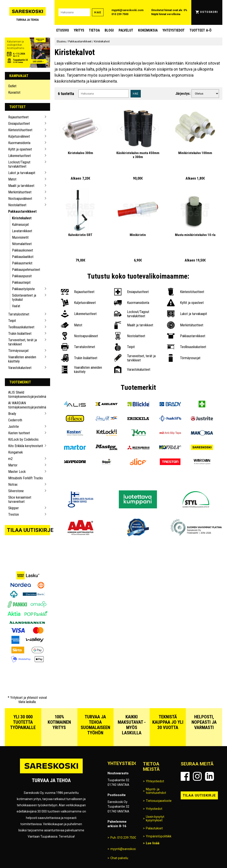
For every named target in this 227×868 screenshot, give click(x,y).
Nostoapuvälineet (20, 199)
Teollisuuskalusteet (21, 327)
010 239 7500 (120, 14)
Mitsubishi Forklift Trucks (25, 478)
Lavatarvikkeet (22, 231)
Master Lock (17, 472)
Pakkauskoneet (23, 250)
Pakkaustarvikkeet (22, 211)
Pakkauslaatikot (23, 257)
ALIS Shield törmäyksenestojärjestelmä (26, 394)
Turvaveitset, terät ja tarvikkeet (23, 342)
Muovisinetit (20, 237)
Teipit (12, 321)
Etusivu (63, 30)
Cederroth (15, 420)
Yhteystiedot (174, 30)
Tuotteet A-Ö (201, 30)
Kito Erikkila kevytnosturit (26, 446)
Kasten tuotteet (19, 433)
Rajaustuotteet (18, 117)
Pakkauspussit (22, 276)
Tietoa (94, 30)
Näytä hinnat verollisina (166, 14)
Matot (12, 179)
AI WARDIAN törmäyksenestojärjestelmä (26, 405)
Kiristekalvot (22, 218)
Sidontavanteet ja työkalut (24, 297)
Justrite (14, 427)
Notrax (13, 485)
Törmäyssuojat (18, 351)
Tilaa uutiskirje (29, 530)
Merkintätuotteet (20, 192)
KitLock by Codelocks (23, 439)
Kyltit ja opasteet (20, 149)
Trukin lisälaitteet (20, 334)
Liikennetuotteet (20, 156)
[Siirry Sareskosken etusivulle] (28, 12)
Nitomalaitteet (22, 244)
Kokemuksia (148, 30)
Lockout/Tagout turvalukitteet (19, 164)
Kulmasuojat (20, 225)
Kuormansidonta (19, 143)
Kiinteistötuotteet (20, 130)
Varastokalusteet (20, 368)
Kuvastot (14, 92)
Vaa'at (16, 306)
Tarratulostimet (19, 314)
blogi (109, 30)
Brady (12, 414)
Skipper (14, 508)
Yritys (79, 30)
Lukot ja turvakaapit (22, 173)
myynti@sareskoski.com (127, 10)
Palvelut (126, 30)
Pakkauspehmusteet (26, 270)
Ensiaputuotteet (19, 124)
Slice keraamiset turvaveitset (20, 499)
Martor (13, 465)
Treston (14, 514)
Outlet (12, 86)
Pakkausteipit (21, 282)
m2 (10, 459)
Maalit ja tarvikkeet (21, 186)
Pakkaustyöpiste (23, 289)
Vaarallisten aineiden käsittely (22, 359)
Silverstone (16, 491)
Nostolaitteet (17, 205)
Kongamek (16, 452)
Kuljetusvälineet (19, 136)
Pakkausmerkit (22, 263)
